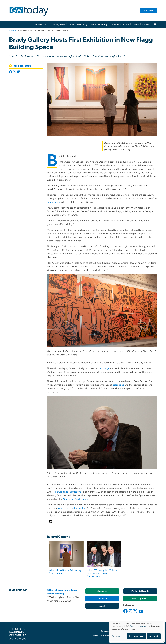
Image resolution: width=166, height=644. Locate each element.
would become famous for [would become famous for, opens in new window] (71, 508)
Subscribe (149, 11)
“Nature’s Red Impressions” (68, 492)
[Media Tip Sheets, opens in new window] (140, 599)
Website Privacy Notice (140, 626)
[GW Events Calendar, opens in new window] (140, 591)
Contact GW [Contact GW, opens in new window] (98, 635)
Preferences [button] (117, 636)
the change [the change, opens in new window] (104, 368)
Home (12, 30)
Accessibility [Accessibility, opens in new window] (108, 635)
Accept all (154, 636)
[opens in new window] (126, 613)
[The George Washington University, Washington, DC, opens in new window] (18, 633)
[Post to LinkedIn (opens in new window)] (19, 72)
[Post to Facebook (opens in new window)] (11, 72)
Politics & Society (99, 24)
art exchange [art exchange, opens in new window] (54, 202)
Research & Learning (78, 24)
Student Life (41, 24)
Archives (146, 24)
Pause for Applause (120, 24)
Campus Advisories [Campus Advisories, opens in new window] (108, 631)
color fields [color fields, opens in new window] (118, 385)
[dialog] (137, 631)
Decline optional (136, 636)
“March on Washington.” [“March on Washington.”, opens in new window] (76, 499)
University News (57, 24)
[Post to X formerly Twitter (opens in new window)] (15, 72)
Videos (136, 24)
